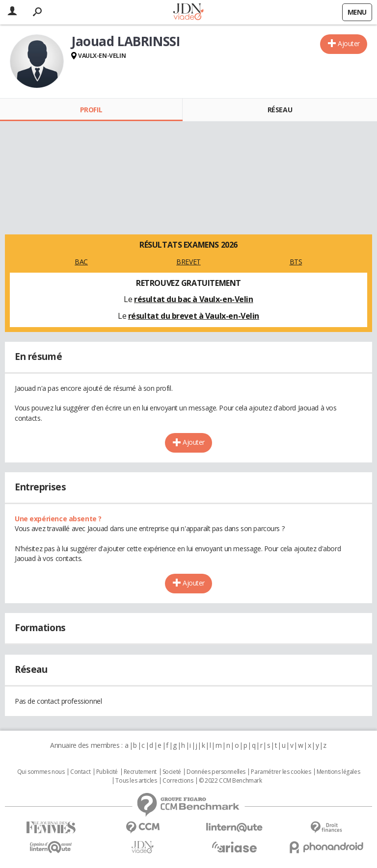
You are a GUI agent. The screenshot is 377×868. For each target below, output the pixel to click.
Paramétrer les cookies (281, 772)
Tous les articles (136, 781)
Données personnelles (216, 772)
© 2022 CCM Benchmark (230, 781)
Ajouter (349, 43)
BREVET (188, 262)
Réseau (280, 110)
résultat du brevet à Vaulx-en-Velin (194, 316)
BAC (81, 262)
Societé (172, 772)
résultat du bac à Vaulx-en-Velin (194, 299)
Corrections (178, 781)
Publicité (107, 772)
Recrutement (140, 772)
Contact (80, 772)
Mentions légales (338, 772)
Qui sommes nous (41, 772)
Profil (91, 110)
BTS (296, 262)
